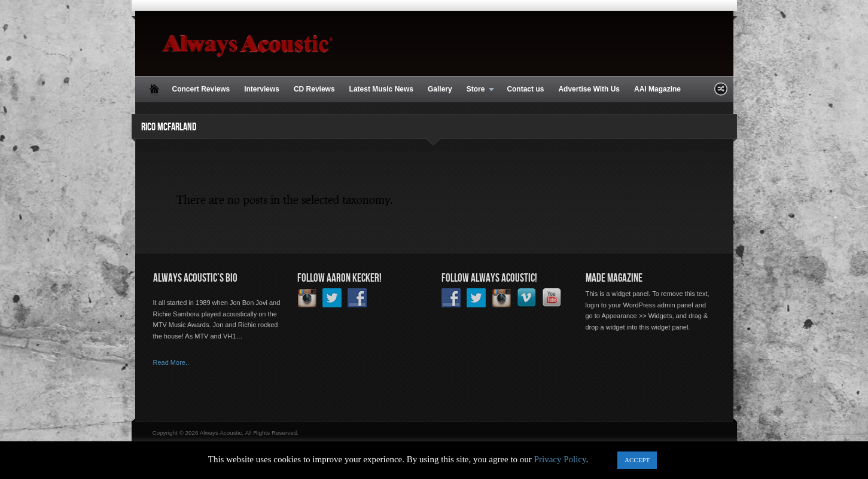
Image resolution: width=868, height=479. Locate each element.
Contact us (525, 89)
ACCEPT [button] (637, 460)
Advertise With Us (589, 89)
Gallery (440, 89)
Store (477, 90)
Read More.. (171, 362)
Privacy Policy (560, 459)
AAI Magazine (657, 89)
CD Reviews (314, 89)
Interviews (262, 89)
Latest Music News (381, 89)
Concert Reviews (201, 89)
